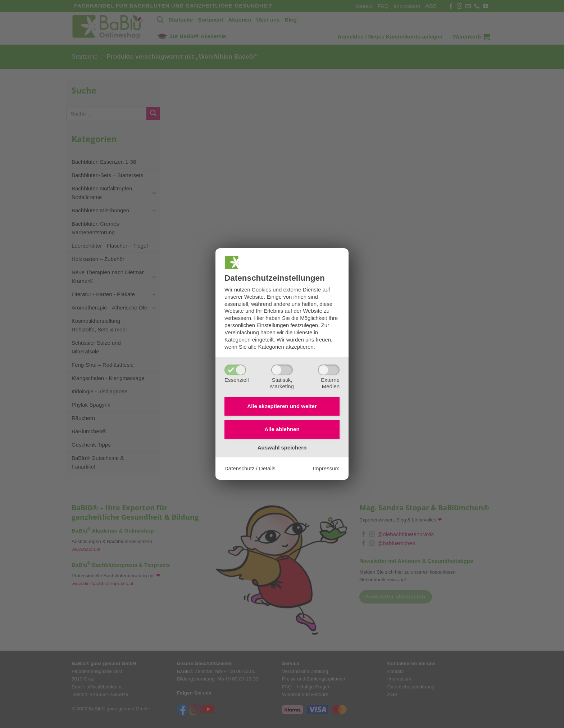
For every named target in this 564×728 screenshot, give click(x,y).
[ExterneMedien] (329, 370)
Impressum (326, 468)
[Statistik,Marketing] (282, 370)
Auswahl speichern (282, 447)
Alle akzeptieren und (282, 406)
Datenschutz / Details (250, 468)
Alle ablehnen (282, 429)
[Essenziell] (235, 370)
